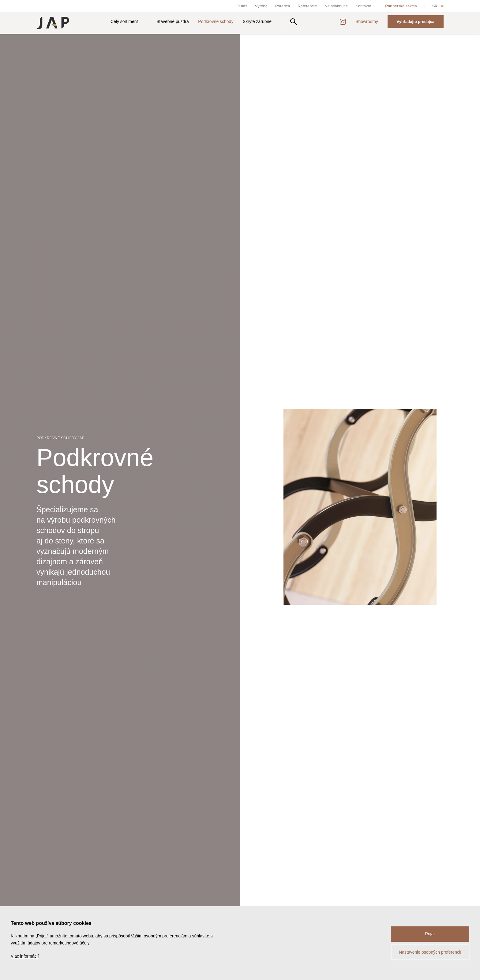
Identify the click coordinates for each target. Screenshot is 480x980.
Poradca (283, 6)
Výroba (261, 6)
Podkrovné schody (216, 21)
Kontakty (363, 6)
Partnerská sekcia (401, 6)
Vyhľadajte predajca (416, 22)
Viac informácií (25, 956)
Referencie (307, 6)
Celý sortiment (124, 21)
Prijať (430, 934)
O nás (242, 6)
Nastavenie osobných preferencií (430, 952)
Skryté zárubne (257, 21)
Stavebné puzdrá (173, 21)
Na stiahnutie (336, 6)
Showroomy (367, 21)
